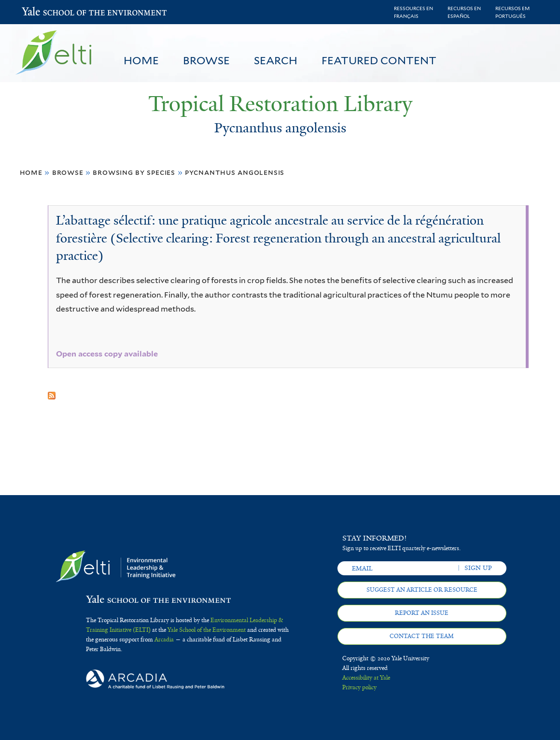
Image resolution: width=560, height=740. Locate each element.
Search (276, 60)
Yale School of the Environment (47, 12)
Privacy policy (359, 687)
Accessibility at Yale (366, 678)
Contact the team (422, 636)
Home (141, 60)
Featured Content (379, 60)
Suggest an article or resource (422, 590)
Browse (206, 60)
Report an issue (422, 613)
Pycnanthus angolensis (235, 172)
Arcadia (164, 640)
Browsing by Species (134, 172)
